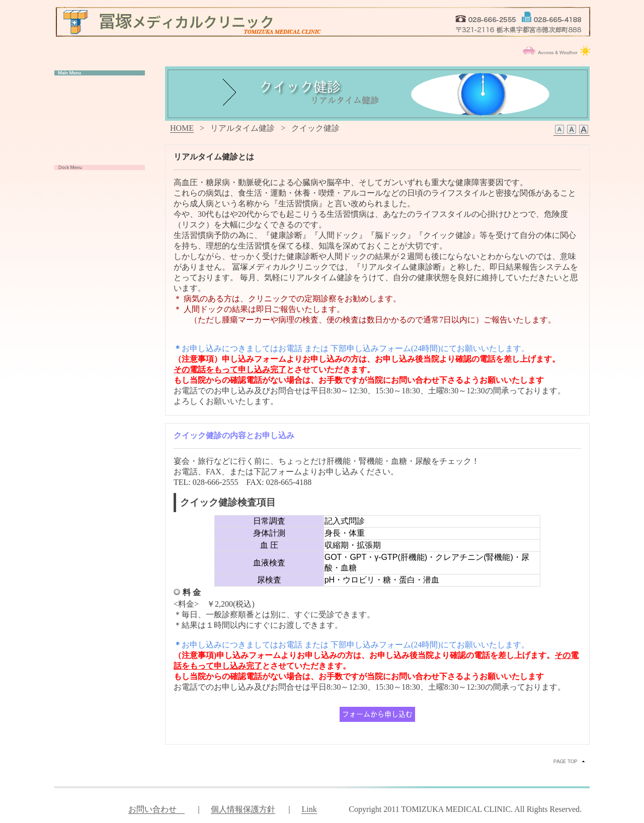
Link (309, 809)
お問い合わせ (156, 809)
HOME (182, 128)
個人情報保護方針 (243, 809)
